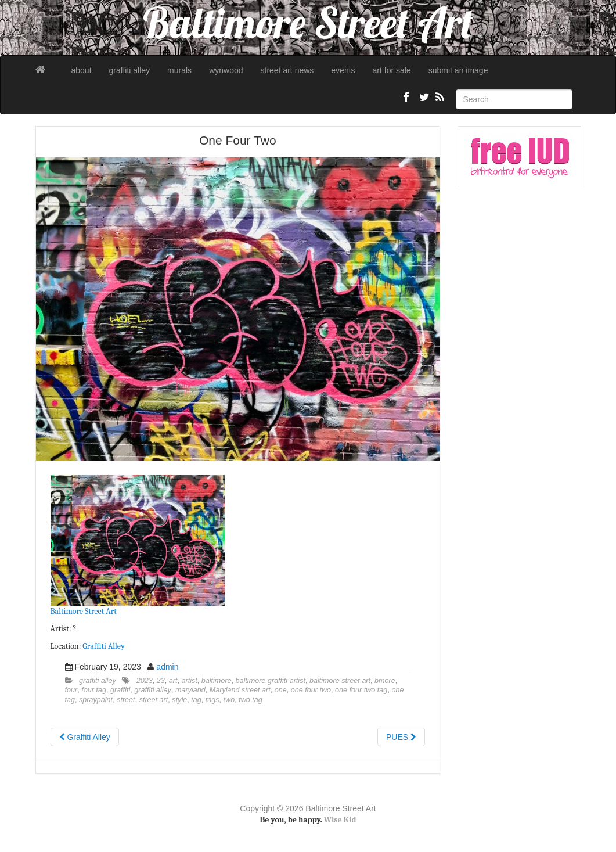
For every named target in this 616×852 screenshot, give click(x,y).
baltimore (217, 681)
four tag (94, 690)
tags (212, 700)
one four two (311, 690)
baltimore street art (340, 681)
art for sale (392, 70)
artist (189, 681)
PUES (401, 737)
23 (161, 681)
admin (167, 667)
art (173, 681)
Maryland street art (240, 690)
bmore (385, 681)
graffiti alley (130, 70)
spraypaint (96, 700)
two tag (251, 700)
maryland (190, 690)
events (343, 70)
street (126, 700)
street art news (287, 70)
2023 (145, 681)
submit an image (458, 70)
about (82, 70)
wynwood (226, 70)
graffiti (120, 690)
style (179, 700)
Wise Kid (340, 820)
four (71, 690)
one (281, 690)
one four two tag (361, 690)
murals (179, 70)
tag (196, 700)
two (229, 700)
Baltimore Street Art (84, 611)
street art (154, 700)
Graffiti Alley (103, 646)
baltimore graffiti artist (271, 681)
